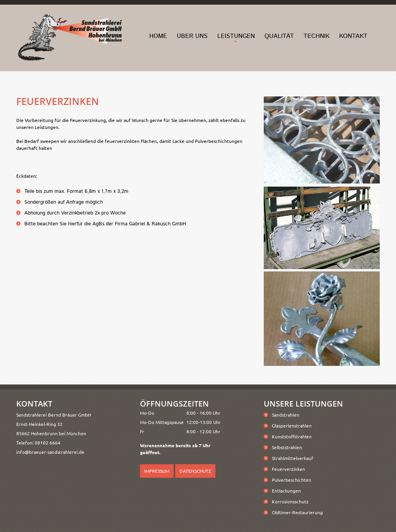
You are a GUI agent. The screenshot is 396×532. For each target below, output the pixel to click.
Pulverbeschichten (292, 480)
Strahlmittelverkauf (293, 458)
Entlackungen (286, 491)
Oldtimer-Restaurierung (297, 512)
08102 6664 (48, 443)
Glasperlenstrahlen (292, 426)
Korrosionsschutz (290, 501)
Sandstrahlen (286, 415)
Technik (317, 36)
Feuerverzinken (288, 469)
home (158, 36)
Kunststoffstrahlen (292, 436)
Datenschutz (195, 471)
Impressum (157, 471)
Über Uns (192, 36)
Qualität (279, 36)
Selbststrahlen (287, 447)
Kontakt (353, 36)
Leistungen (236, 36)
